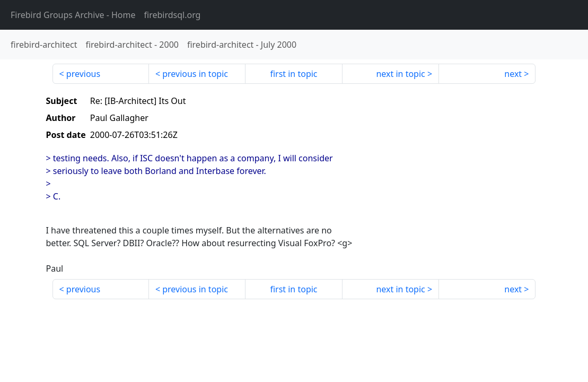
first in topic (293, 74)
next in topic (400, 74)
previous (83, 74)
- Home (73, 15)
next (513, 74)
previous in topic (195, 74)
